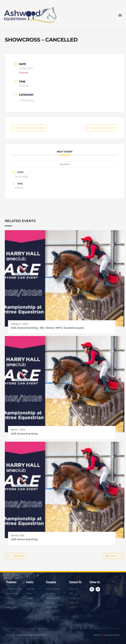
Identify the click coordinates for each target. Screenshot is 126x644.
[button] (120, 15)
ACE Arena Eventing (24, 434)
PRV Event (15, 556)
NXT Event (114, 556)
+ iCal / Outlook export (99, 128)
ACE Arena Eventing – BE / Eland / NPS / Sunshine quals (47, 328)
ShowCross (27, 100)
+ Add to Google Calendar (32, 128)
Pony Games (65, 165)
